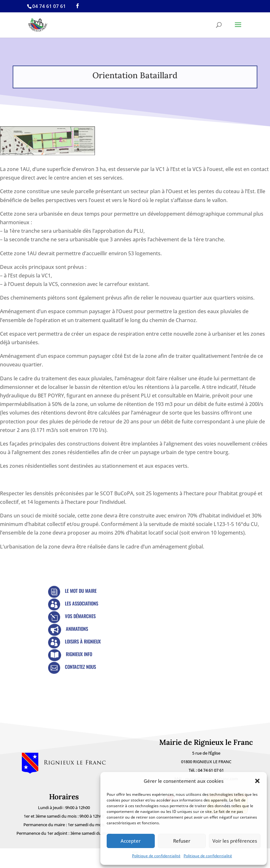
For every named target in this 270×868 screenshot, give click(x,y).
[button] (257, 781)
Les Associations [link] (82, 603)
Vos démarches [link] (80, 616)
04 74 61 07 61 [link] (211, 770)
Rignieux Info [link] (79, 654)
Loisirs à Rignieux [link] (83, 641)
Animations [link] (77, 629)
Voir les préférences (235, 841)
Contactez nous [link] (80, 667)
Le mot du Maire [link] (81, 591)
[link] (77, 6)
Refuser (182, 841)
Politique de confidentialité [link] (156, 856)
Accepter (131, 841)
